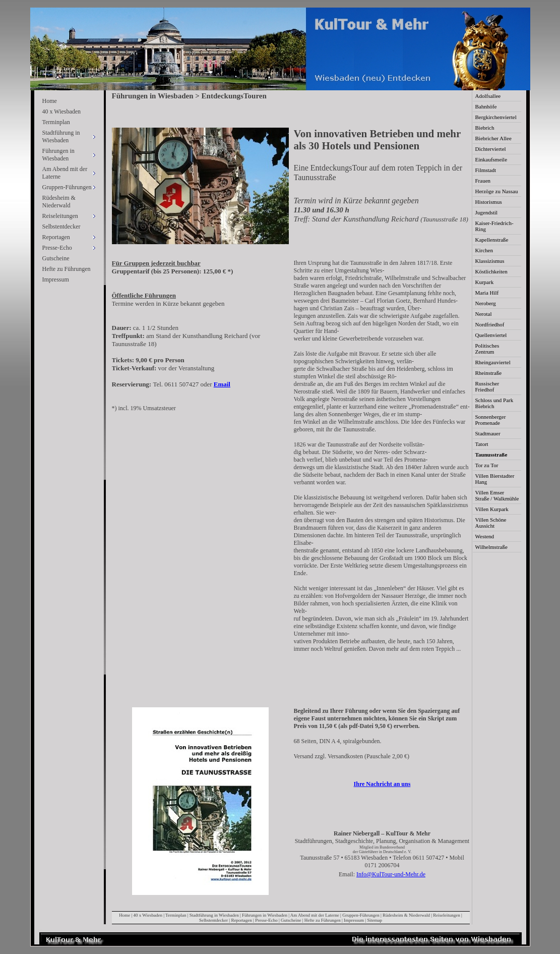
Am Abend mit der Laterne (315, 915)
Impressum (56, 279)
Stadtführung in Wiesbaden (214, 915)
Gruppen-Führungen (361, 915)
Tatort (482, 444)
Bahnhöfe (486, 106)
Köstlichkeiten (491, 271)
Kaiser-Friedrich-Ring (494, 226)
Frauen (483, 181)
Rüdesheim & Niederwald (59, 202)
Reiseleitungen (447, 915)
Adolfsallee (488, 96)
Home (50, 101)
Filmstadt (486, 170)
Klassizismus (490, 261)
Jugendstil (487, 212)
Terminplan (56, 122)
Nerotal (484, 314)
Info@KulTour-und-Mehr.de (391, 874)
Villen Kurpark (492, 509)
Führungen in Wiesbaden (265, 915)
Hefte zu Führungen (67, 269)
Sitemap (375, 920)
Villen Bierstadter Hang (495, 479)
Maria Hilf (487, 293)
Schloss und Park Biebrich (494, 403)
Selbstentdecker (61, 227)
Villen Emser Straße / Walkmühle (497, 495)
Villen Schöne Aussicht (491, 523)
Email (222, 384)
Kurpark (485, 282)
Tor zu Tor (487, 465)
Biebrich (485, 128)
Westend (485, 536)
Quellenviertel (491, 335)
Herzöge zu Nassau (497, 191)
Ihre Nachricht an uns (382, 784)
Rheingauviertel (493, 362)
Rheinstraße (489, 373)
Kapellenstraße (492, 240)
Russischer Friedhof (487, 386)
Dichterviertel (491, 149)
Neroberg (486, 303)
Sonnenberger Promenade (491, 420)
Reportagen (241, 920)
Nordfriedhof (490, 324)
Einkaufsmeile (491, 159)
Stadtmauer (488, 433)
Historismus (489, 202)
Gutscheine (56, 258)
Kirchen (484, 250)
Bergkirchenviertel (496, 117)
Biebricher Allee (493, 138)
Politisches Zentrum (487, 349)
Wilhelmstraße (491, 547)
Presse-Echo (266, 920)
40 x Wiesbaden (62, 111)
